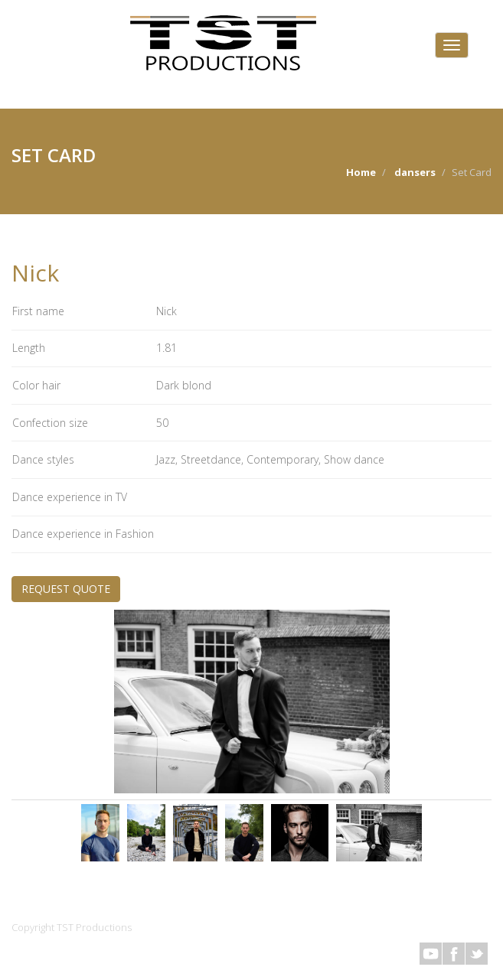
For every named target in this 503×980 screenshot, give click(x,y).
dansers (415, 172)
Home (361, 172)
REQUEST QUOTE (66, 589)
